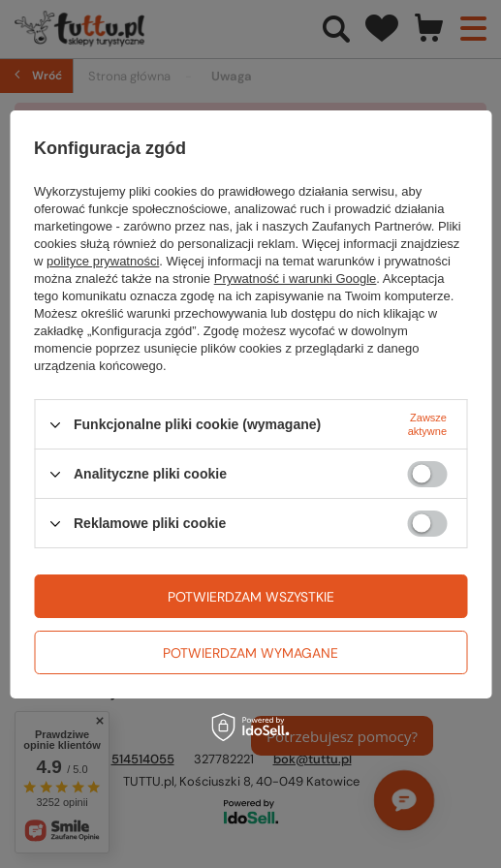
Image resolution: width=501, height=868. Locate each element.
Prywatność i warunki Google (296, 279)
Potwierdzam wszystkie (251, 597)
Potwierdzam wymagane (250, 653)
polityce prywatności (103, 261)
